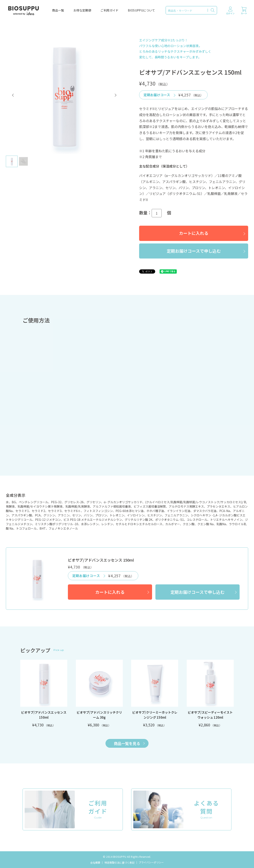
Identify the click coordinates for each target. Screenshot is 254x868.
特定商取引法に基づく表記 (119, 862)
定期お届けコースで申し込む (194, 251)
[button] (13, 95)
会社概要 (95, 862)
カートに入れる (194, 233)
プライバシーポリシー (151, 862)
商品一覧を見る (129, 743)
